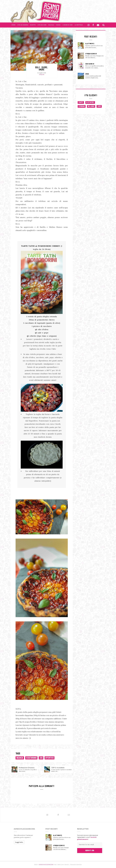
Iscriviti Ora (90, 850)
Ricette (33, 25)
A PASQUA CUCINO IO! (91, 54)
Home (13, 25)
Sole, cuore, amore (42, 68)
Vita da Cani (42, 25)
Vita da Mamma (23, 25)
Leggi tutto (19, 842)
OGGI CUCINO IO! (90, 64)
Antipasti (42, 74)
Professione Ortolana (27, 768)
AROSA (87, 74)
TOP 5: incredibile (58, 768)
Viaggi (58, 25)
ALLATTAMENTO (90, 44)
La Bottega (79, 25)
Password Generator (76, 865)
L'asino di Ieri (68, 25)
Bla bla (51, 25)
